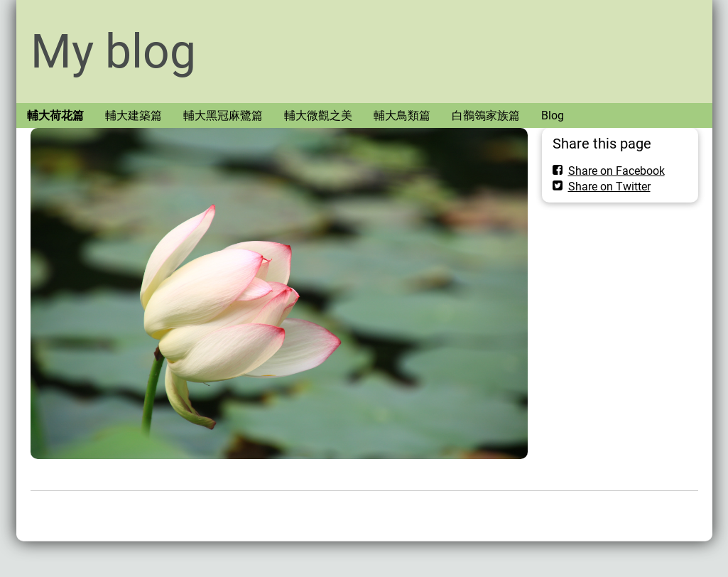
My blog (113, 52)
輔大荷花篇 (55, 115)
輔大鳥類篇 (402, 115)
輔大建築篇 (134, 115)
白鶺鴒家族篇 (486, 115)
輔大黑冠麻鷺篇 (223, 115)
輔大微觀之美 (318, 115)
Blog (553, 115)
